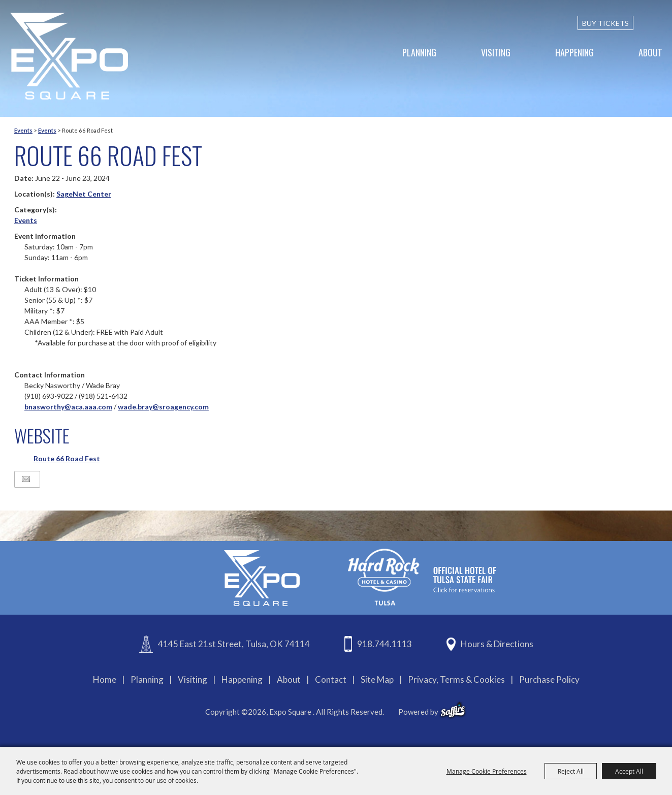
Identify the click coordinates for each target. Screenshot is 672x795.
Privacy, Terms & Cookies (456, 679)
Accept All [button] (629, 771)
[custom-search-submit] (658, 23)
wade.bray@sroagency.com (163, 407)
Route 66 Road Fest (67, 458)
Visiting (496, 52)
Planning (419, 52)
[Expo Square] (69, 56)
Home (105, 679)
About (650, 52)
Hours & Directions (497, 644)
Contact (331, 679)
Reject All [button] (571, 771)
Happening (574, 52)
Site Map (377, 679)
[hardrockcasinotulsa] (422, 577)
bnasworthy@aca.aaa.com (68, 407)
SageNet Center (84, 194)
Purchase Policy (549, 679)
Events (23, 130)
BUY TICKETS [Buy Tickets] (605, 23)
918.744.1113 (385, 644)
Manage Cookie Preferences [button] (487, 771)
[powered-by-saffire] (453, 710)
